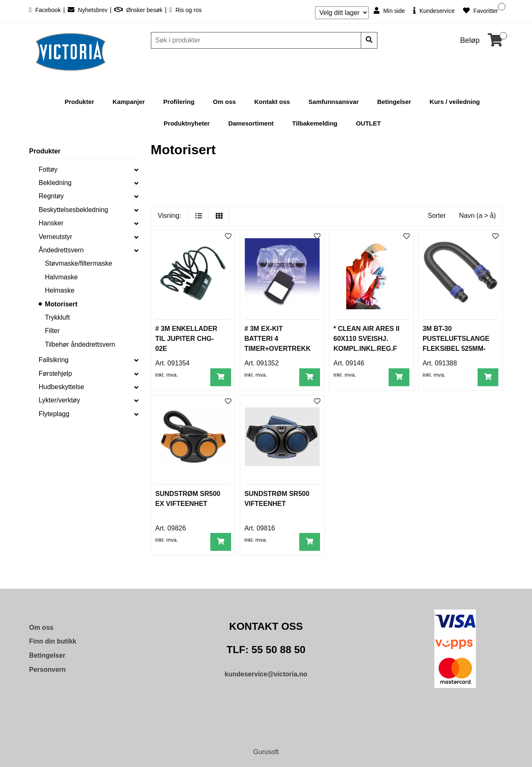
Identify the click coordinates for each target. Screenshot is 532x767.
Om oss (224, 102)
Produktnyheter (187, 123)
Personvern (47, 670)
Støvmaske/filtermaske (79, 263)
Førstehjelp (55, 374)
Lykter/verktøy (59, 400)
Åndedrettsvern (61, 250)
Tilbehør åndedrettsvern (80, 344)
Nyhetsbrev (89, 10)
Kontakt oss (272, 102)
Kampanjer (129, 102)
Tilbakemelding (315, 123)
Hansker (51, 223)
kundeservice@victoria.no (266, 674)
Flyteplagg (54, 414)
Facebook (46, 10)
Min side (389, 11)
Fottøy (48, 169)
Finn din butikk (53, 641)
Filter (52, 331)
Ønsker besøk (139, 10)
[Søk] (257, 40)
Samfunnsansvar (334, 102)
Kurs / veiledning (455, 102)
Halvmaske (61, 277)
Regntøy (51, 196)
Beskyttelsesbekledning (73, 210)
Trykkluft (57, 317)
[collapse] (136, 170)
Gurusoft (266, 752)
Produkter (80, 102)
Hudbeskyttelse (61, 387)
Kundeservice (434, 11)
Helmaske (60, 290)
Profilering (179, 102)
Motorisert (61, 304)
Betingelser (394, 102)
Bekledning (55, 183)
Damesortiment (251, 123)
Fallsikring (54, 360)
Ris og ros (185, 10)
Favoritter (480, 11)
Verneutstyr (55, 237)
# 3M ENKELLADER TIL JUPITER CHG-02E (186, 339)
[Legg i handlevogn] (221, 377)
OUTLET (368, 123)
